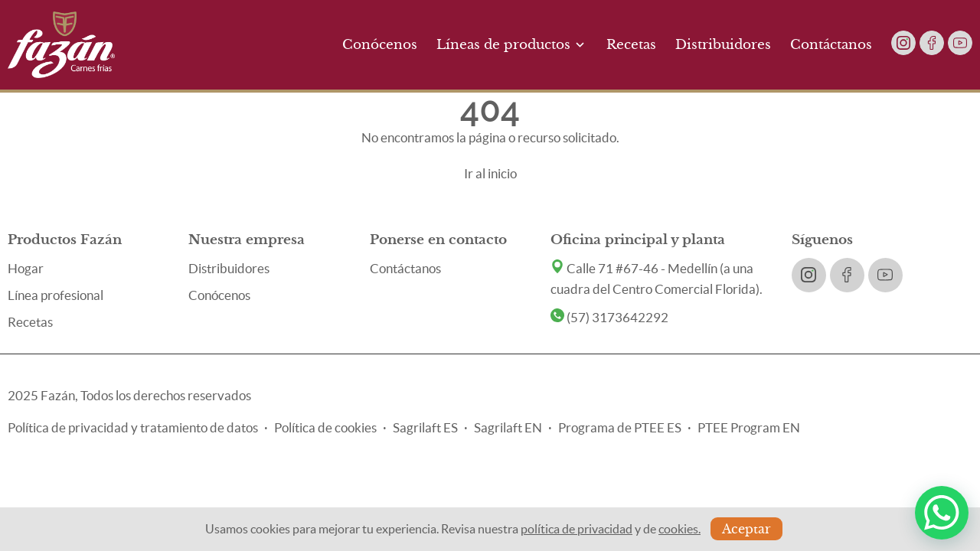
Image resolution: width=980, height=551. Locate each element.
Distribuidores (723, 45)
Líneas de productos (512, 45)
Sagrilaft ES (425, 427)
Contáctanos (831, 45)
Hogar (26, 268)
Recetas (631, 45)
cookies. (679, 529)
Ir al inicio (490, 173)
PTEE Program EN (749, 427)
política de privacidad (577, 529)
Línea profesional (56, 295)
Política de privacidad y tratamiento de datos (133, 427)
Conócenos (380, 45)
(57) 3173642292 (609, 317)
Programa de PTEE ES (620, 427)
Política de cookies (325, 427)
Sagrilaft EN (508, 427)
